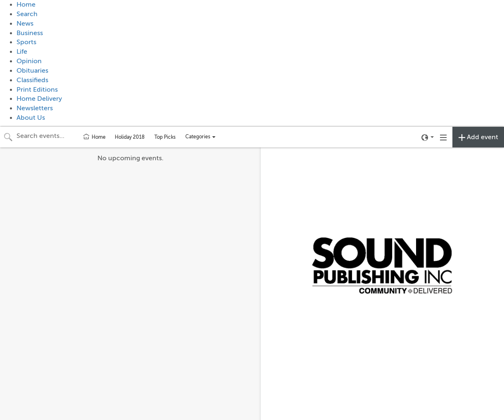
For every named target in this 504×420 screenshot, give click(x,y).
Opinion (29, 61)
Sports (26, 42)
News (25, 24)
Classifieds (32, 80)
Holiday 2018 (130, 137)
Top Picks (165, 137)
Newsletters (35, 108)
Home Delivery (39, 99)
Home (26, 5)
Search (27, 14)
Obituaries (32, 71)
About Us (31, 118)
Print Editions (37, 90)
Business (30, 33)
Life (22, 52)
